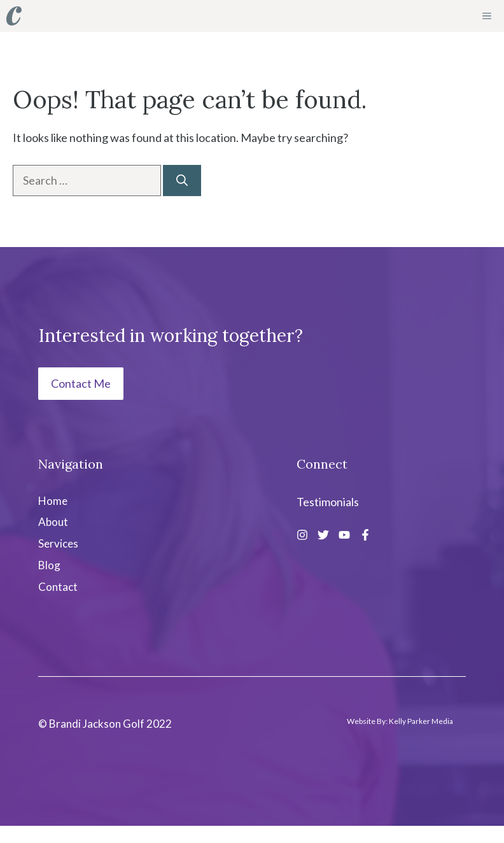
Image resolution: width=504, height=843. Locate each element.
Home (53, 501)
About (53, 522)
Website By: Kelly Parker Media (400, 721)
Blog (49, 565)
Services (58, 543)
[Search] (182, 181)
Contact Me (81, 383)
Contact (58, 587)
